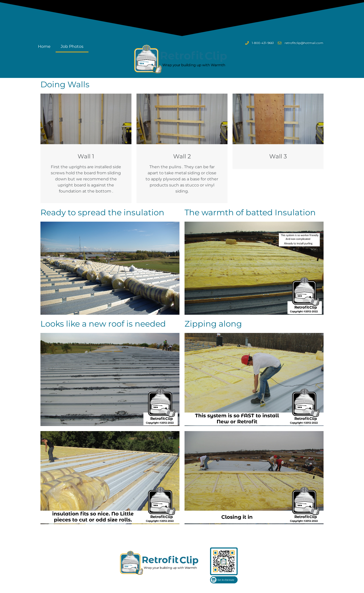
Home (44, 46)
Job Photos (72, 46)
